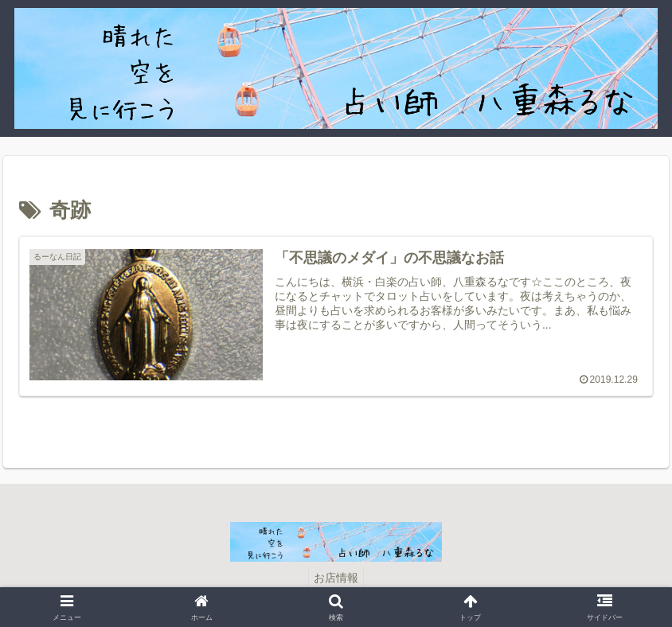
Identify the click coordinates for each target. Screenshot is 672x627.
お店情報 (336, 578)
